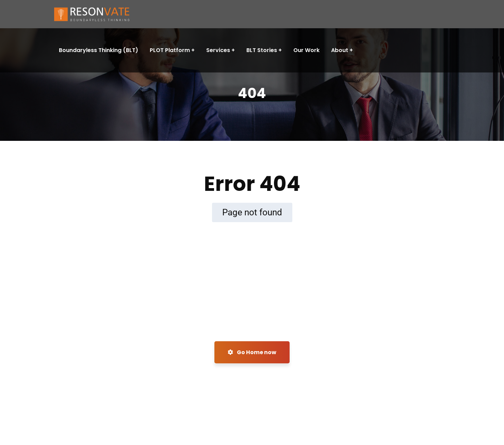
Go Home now (252, 352)
